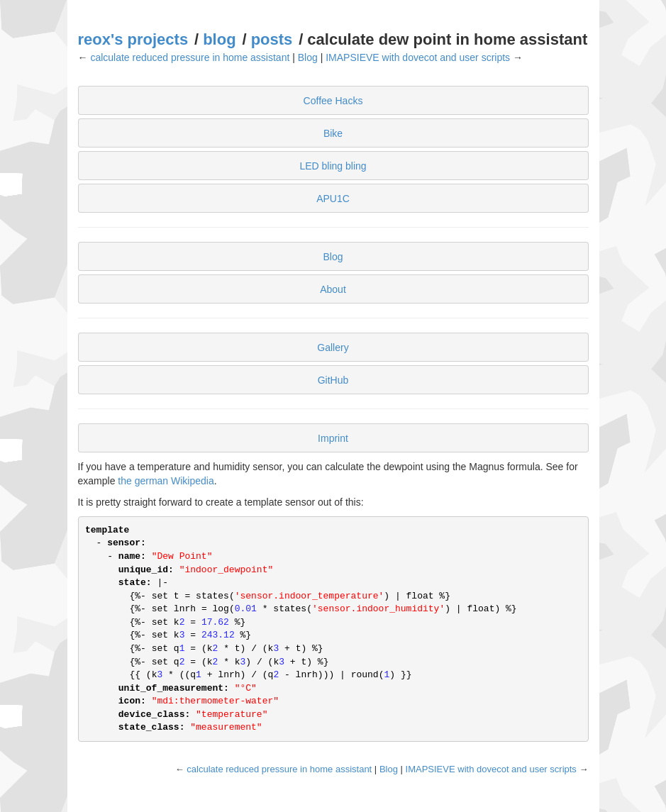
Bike (333, 133)
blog (219, 39)
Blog (308, 57)
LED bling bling (333, 166)
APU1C (333, 199)
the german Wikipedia (166, 481)
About (333, 289)
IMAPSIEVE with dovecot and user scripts (418, 57)
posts (272, 39)
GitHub (333, 380)
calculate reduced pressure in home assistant (190, 57)
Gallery (333, 347)
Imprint (333, 438)
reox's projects (133, 39)
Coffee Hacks (333, 101)
